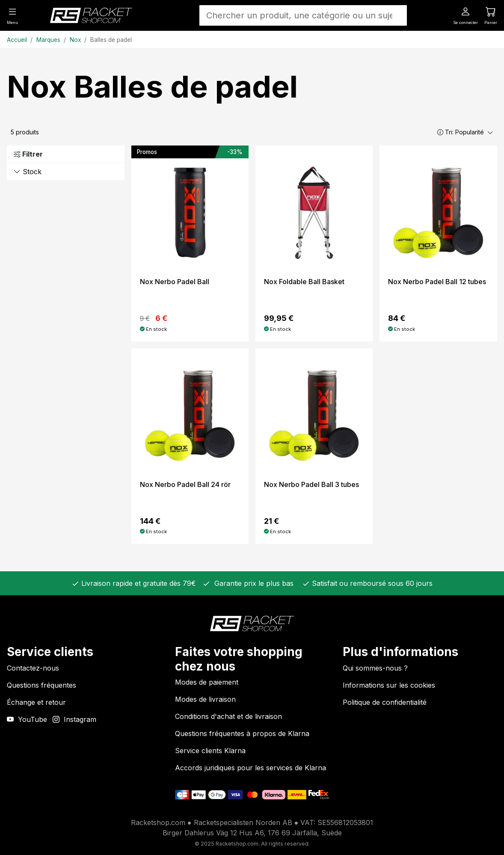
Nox (75, 40)
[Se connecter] (465, 15)
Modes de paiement (207, 682)
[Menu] (12, 15)
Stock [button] (28, 172)
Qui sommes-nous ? (375, 668)
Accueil (17, 40)
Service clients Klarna (210, 751)
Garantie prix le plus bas (252, 583)
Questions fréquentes (42, 685)
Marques (48, 40)
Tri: (465, 132)
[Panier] (491, 15)
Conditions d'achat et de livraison (228, 716)
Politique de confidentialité (385, 702)
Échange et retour (36, 702)
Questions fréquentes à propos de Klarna (242, 733)
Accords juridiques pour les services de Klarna (251, 768)
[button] (440, 132)
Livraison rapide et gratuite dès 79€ (138, 583)
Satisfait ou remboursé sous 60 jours (371, 583)
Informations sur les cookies (389, 685)
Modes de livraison (205, 699)
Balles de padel (111, 40)
